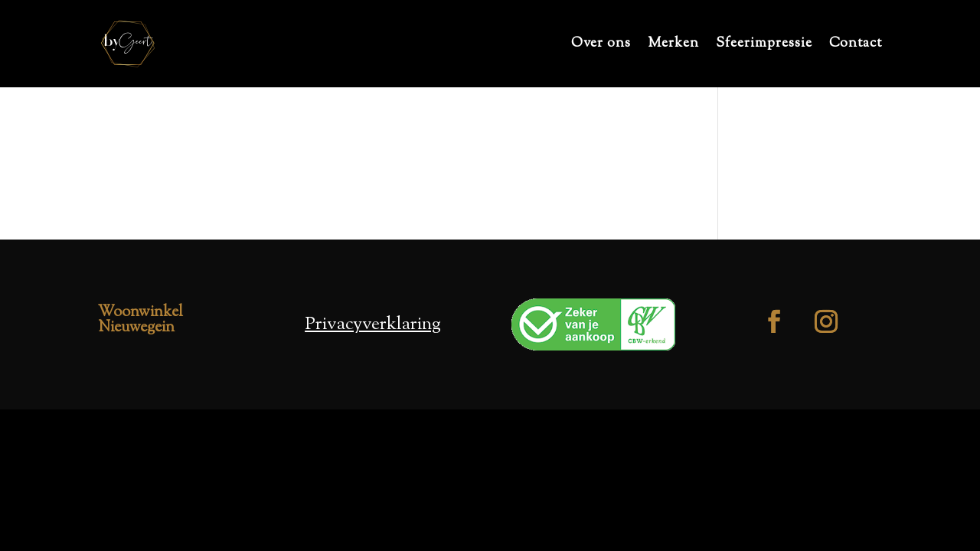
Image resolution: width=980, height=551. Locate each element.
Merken (673, 46)
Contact (856, 46)
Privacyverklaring (373, 324)
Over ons (601, 46)
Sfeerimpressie (764, 46)
